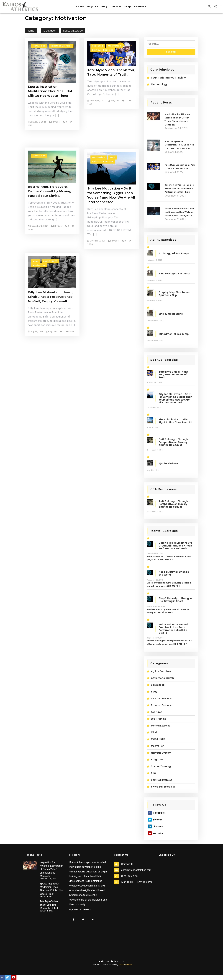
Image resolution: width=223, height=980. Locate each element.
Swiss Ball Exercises (163, 787)
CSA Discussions (161, 698)
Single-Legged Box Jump (175, 274)
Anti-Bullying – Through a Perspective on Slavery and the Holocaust (174, 442)
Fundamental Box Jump (174, 334)
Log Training (159, 719)
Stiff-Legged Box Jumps (174, 254)
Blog (104, 7)
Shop (128, 7)
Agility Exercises (161, 671)
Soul (113, 216)
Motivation (50, 31)
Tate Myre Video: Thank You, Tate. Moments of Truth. (111, 84)
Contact (116, 7)
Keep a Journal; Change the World (174, 573)
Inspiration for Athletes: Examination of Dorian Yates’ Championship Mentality (51, 869)
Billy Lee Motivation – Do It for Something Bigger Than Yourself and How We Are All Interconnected (111, 254)
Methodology (159, 84)
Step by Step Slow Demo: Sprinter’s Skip (174, 294)
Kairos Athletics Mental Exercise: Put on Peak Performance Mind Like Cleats (173, 629)
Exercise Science (161, 705)
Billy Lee (93, 7)
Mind (36, 310)
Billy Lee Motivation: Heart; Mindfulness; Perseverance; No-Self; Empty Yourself (51, 346)
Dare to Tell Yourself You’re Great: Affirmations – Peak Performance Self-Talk (179, 188)
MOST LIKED (50, 310)
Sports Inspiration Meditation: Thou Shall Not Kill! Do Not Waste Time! (50, 106)
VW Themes (125, 964)
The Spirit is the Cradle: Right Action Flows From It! (175, 421)
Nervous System (161, 753)
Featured (140, 7)
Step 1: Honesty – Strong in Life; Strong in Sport (175, 600)
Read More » (165, 560)
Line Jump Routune (171, 314)
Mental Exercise (161, 726)
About (80, 7)
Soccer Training (161, 766)
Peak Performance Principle (168, 78)
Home (31, 31)
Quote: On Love (168, 463)
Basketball (158, 685)
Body (154, 692)
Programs (157, 760)
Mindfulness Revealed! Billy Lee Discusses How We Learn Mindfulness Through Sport (179, 212)
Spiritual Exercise (73, 31)
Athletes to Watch (162, 678)
